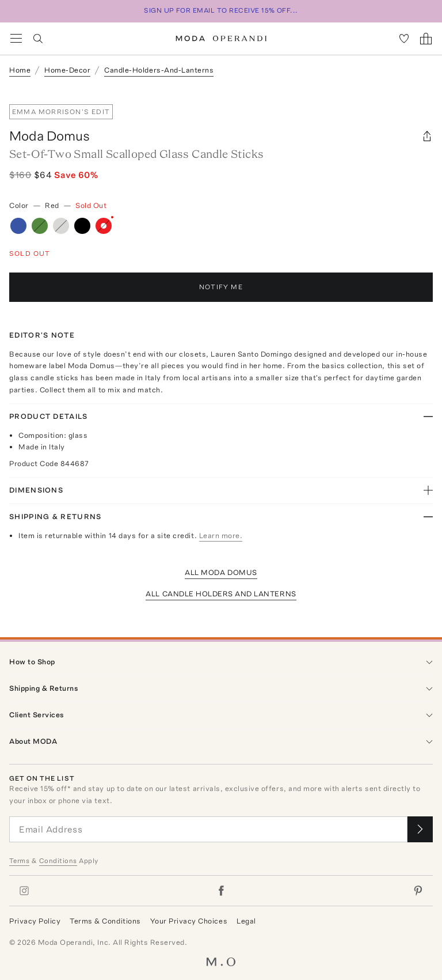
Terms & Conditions (105, 921)
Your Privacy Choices (189, 921)
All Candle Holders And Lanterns (221, 594)
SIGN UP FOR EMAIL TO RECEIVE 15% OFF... (221, 10)
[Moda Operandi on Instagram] (24, 891)
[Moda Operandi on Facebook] (221, 891)
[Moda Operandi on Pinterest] (418, 891)
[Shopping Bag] (426, 39)
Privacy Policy (35, 921)
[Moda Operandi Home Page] (221, 39)
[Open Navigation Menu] (16, 39)
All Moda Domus (221, 572)
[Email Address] (208, 829)
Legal (246, 921)
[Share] (427, 136)
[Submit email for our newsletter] (420, 829)
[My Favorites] (404, 39)
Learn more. (221, 536)
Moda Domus (49, 136)
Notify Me (221, 287)
